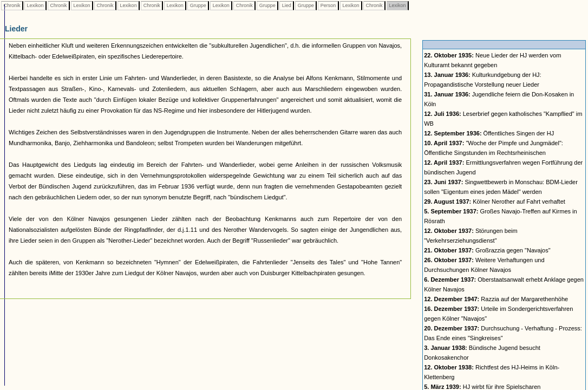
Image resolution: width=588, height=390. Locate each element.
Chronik (12, 5)
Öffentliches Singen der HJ (489, 133)
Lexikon (35, 5)
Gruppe (198, 5)
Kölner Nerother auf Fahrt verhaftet (495, 201)
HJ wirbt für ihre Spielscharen (482, 387)
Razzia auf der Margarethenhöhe (496, 299)
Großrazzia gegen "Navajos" (487, 250)
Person (328, 5)
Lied (286, 5)
